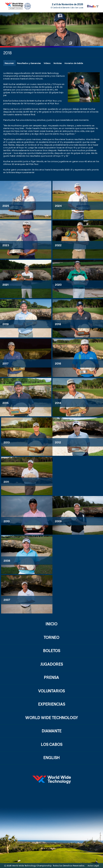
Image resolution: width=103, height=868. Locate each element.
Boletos (52, 651)
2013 (7, 442)
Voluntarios (51, 691)
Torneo (51, 637)
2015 (5, 403)
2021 (5, 285)
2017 (5, 363)
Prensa (51, 677)
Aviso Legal (93, 866)
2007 (7, 600)
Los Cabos (52, 744)
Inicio (51, 624)
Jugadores (52, 664)
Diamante (52, 731)
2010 (7, 521)
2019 (5, 324)
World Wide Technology (52, 718)
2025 (6, 206)
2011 (6, 482)
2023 (6, 245)
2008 (7, 561)
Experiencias (52, 704)
